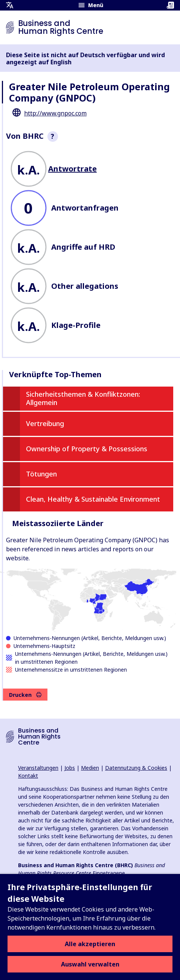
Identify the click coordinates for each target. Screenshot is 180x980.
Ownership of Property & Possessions (87, 449)
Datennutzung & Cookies (136, 768)
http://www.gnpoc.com (55, 113)
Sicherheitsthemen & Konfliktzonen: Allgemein (83, 398)
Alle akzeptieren (90, 944)
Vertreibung (45, 423)
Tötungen (41, 474)
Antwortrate (72, 169)
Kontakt (28, 776)
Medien (90, 768)
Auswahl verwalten (90, 964)
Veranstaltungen (38, 768)
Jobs (70, 768)
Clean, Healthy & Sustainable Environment (93, 499)
